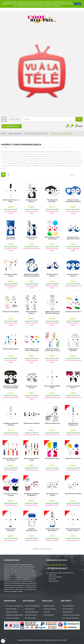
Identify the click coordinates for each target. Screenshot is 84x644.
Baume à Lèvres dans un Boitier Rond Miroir (32, 275)
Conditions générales (32, 612)
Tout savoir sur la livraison (14, 606)
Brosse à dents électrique (11, 530)
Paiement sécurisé (12, 612)
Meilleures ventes (49, 606)
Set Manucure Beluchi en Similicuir (32, 495)
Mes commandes (68, 609)
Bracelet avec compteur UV (73, 424)
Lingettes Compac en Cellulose (11, 424)
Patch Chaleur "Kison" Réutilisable (52, 238)
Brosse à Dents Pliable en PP (52, 387)
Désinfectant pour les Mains (11, 201)
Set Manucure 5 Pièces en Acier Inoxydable (11, 387)
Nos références (30, 609)
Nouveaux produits (50, 609)
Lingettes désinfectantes (32, 530)
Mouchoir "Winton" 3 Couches (11, 495)
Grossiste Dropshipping (32, 606)
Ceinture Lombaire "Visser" (73, 387)
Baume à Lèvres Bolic (73, 459)
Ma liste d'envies (68, 612)
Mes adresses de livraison (71, 618)
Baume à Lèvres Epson (11, 312)
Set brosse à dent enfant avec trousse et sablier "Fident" (52, 350)
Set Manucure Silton (52, 459)
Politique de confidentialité (14, 615)
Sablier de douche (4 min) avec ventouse (52, 313)
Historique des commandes (71, 615)
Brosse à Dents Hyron (11, 349)
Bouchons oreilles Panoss (11, 275)
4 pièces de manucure (52, 423)
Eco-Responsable (30, 618)
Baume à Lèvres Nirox (73, 312)
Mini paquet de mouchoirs (52, 201)
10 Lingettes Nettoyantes (11, 238)
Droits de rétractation (13, 618)
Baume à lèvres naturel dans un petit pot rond (73, 201)
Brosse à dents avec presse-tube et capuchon (73, 530)
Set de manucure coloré (52, 495)
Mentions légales (11, 609)
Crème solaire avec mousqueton (52, 530)
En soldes (47, 612)
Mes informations (68, 606)
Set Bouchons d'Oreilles (73, 350)
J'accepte (77, 4)
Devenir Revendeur (31, 615)
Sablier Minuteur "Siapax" (32, 313)
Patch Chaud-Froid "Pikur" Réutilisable (32, 350)
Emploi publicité (49, 615)
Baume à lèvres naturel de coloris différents (73, 238)
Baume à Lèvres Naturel (32, 201)
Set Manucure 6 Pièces (32, 423)
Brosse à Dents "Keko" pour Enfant (11, 459)
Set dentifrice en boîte (73, 494)
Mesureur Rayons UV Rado (32, 459)
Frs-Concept (63, 640)
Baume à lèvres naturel (52, 275)
